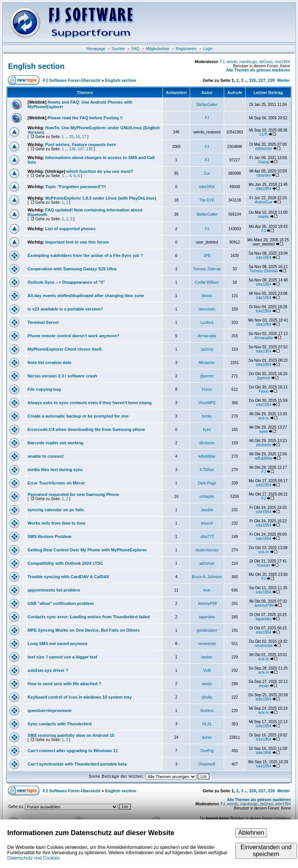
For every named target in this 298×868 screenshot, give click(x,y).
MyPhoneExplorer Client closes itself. (65, 349)
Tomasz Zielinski (207, 269)
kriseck (207, 523)
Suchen (119, 49)
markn (264, 217)
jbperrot (207, 376)
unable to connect (46, 456)
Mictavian (207, 363)
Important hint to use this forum (77, 242)
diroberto (207, 443)
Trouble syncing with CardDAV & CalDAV (68, 577)
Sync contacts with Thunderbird (59, 724)
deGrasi (266, 62)
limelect (207, 711)
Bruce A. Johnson (207, 577)
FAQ (135, 49)
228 (271, 80)
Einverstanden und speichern (266, 851)
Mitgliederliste (157, 49)
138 (89, 149)
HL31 (207, 724)
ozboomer (264, 149)
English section (36, 66)
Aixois (207, 296)
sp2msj (207, 349)
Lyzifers (207, 323)
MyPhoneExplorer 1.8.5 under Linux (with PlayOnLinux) (101, 198)
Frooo (207, 389)
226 (252, 80)
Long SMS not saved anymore (58, 644)
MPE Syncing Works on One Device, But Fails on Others (84, 630)
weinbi (232, 62)
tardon (207, 657)
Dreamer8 (207, 764)
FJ (222, 62)
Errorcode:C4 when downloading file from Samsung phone (86, 429)
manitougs (248, 62)
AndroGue (264, 202)
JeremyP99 (207, 604)
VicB (207, 671)
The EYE (207, 200)
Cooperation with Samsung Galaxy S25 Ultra (72, 269)
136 (72, 149)
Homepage (96, 49)
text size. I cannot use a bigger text (62, 657)
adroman (207, 563)
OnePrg (207, 751)
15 (71, 137)
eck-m (264, 418)
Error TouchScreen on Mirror (56, 483)
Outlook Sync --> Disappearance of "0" (66, 282)
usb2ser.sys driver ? (48, 670)
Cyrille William (207, 282)
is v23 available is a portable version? (65, 309)
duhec (207, 737)
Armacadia (207, 336)
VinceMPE (207, 403)
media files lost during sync (55, 470)
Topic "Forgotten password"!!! (76, 187)
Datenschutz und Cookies (33, 858)
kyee (207, 430)
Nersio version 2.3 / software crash (62, 376)
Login (208, 49)
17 (84, 137)
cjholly (207, 697)
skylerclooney (207, 550)
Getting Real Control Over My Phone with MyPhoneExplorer (87, 550)
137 (81, 149)
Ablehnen (251, 833)
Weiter (284, 80)
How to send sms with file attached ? (64, 684)
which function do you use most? (100, 171)
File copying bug (44, 389)
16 (78, 137)
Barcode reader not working (55, 443)
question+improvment (50, 710)
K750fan (207, 470)
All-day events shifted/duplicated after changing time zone (86, 296)
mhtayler (207, 497)
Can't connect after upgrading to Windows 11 (73, 751)
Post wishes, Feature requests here (81, 145)
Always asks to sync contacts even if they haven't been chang (90, 403)
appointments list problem (54, 590)
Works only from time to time (56, 523)
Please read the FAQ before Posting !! (85, 118)
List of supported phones (70, 229)
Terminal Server (43, 322)
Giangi (264, 162)
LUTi (264, 134)
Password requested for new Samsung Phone (73, 494)
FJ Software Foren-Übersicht (72, 80)
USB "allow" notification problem (61, 603)
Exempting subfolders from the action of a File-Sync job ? (85, 255)
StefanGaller (207, 105)
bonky (207, 416)
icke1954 (282, 62)
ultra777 (207, 537)
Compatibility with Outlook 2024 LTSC (65, 563)
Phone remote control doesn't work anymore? (73, 336)
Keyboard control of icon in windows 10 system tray (80, 697)
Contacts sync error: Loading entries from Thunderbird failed (89, 617)
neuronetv (207, 309)
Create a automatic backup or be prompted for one (78, 416)
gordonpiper (207, 630)
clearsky (264, 175)
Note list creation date (50, 362)
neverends (207, 644)
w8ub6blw (207, 456)
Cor (207, 173)
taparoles (207, 617)
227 (262, 80)
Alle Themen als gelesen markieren (258, 70)
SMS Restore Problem (50, 536)
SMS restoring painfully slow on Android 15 (71, 735)
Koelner (264, 565)
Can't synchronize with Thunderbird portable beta (77, 764)
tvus (207, 590)
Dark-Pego (207, 483)
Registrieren (186, 49)
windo (207, 684)
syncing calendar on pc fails (56, 510)
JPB (207, 256)
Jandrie (207, 510)
